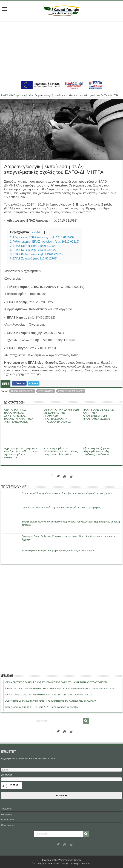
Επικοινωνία (8, 820)
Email (6, 770)
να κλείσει (38, 232)
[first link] (4, 9)
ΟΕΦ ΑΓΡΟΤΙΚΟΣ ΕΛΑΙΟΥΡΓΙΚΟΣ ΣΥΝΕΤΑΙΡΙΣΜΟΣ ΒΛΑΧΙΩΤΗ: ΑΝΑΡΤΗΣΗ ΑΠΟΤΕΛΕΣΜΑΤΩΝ (19, 416)
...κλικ (30, 95)
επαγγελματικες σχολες (71, 391)
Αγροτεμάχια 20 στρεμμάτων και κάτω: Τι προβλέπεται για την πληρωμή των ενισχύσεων (21, 453)
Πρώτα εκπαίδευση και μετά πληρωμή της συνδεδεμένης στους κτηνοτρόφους (61, 507)
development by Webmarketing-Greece (62, 860)
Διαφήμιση (7, 814)
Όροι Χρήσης (8, 825)
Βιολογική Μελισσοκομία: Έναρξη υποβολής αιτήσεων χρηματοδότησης (58, 550)
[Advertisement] (61, 51)
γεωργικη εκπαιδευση (22, 391)
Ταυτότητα (6, 809)
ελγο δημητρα (46, 391)
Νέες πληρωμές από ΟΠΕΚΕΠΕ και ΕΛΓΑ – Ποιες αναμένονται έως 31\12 (61, 451)
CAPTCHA (8, 775)
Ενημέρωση (20, 95)
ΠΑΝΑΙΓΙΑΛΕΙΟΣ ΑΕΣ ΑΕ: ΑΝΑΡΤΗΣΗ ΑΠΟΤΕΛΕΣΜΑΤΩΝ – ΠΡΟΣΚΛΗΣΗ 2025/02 (98, 414)
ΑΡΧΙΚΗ (6, 95)
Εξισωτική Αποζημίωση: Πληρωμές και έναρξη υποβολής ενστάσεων (97, 451)
